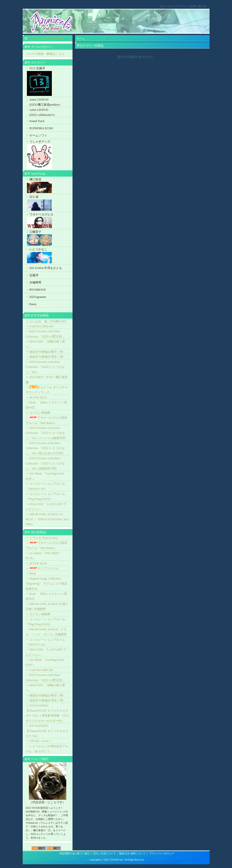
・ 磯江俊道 (48, 186)
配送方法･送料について (132, 853)
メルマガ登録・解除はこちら (45, 54)
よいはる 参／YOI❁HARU (48, 321)
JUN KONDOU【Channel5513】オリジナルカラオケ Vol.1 (47, 731)
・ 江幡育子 (48, 238)
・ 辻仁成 (48, 203)
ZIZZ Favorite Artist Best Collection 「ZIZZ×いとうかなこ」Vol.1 (45, 367)
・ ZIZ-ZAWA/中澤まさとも (44, 268)
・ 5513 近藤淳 (48, 82)
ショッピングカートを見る (45, 38)
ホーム (166, 6)
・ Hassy (31, 304)
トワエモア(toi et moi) (44, 538)
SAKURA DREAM (41, 326)
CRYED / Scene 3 (40, 741)
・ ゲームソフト (37, 135)
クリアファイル (44, 568)
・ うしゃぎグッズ (48, 155)
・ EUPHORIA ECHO (39, 128)
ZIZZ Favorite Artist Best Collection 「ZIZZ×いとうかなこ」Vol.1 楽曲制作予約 (45, 463)
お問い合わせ (198, 6)
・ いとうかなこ (48, 256)
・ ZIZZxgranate (36, 297)
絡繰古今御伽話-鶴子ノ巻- (47, 352)
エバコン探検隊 (40, 413)
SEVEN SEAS (38, 398)
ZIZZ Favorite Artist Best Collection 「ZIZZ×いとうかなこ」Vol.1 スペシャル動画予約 (46, 433)
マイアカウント (180, 6)
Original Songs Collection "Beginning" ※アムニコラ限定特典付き (47, 584)
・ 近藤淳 (32, 275)
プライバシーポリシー (162, 853)
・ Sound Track (35, 121)
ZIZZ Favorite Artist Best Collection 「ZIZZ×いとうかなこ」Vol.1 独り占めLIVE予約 (45, 448)
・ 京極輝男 (34, 282)
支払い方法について (104, 853)
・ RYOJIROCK (36, 290)
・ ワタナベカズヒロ (48, 221)
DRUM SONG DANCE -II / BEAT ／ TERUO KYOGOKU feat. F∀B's (47, 519)
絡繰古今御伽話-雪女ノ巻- (47, 357)
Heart (33, 573)
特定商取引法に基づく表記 (75, 853)
